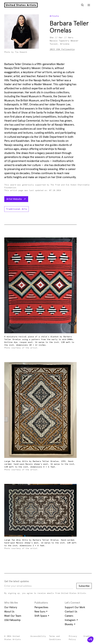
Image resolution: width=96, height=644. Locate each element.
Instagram (71, 620)
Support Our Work (75, 607)
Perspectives (41, 607)
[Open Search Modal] (82, 5)
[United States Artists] (21, 5)
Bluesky (70, 624)
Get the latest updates (17, 581)
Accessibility (38, 636)
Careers (69, 616)
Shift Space (42, 616)
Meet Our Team (13, 616)
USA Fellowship (12, 620)
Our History (11, 607)
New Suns (41, 611)
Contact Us (71, 611)
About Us (9, 611)
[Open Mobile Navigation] (89, 5)
